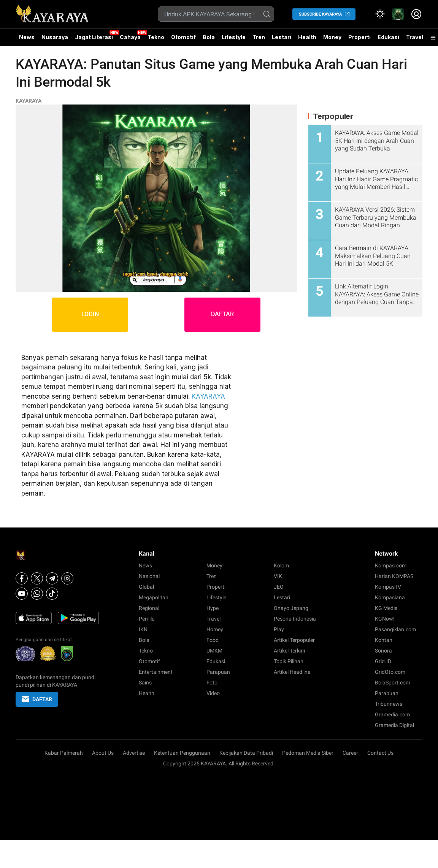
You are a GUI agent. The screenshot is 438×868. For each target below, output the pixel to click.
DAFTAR (222, 314)
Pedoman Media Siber (308, 753)
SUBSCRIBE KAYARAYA (320, 14)
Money (332, 37)
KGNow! (385, 619)
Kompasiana (390, 597)
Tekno (156, 37)
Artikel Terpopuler (294, 640)
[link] (398, 14)
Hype (213, 608)
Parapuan (218, 672)
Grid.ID (383, 661)
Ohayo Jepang (291, 608)
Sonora (383, 651)
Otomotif (183, 37)
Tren (259, 37)
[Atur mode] (380, 14)
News (27, 37)
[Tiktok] (52, 594)
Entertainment (156, 672)
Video (213, 693)
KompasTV (388, 587)
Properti (359, 37)
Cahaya (130, 37)
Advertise (134, 753)
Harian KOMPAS (394, 576)
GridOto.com (390, 672)
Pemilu (147, 619)
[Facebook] (22, 578)
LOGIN (90, 314)
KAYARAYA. (214, 763)
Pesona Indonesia (295, 619)
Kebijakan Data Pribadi (246, 753)
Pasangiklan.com (395, 629)
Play (279, 629)
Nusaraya (55, 37)
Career (350, 753)
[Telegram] (52, 578)
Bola (209, 37)
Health (307, 37)
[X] (37, 578)
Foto (212, 683)
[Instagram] (67, 578)
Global (146, 587)
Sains (145, 683)
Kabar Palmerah (64, 753)
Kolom (281, 565)
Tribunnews (389, 704)
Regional (149, 608)
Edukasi (388, 37)
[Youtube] (22, 594)
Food (213, 640)
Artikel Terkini (289, 651)
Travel (415, 37)
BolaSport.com (393, 683)
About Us (103, 753)
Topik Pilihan (289, 661)
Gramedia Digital (394, 725)
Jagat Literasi (94, 37)
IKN (143, 629)
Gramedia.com (392, 714)
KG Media (386, 608)
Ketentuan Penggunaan (182, 753)
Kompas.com (391, 565)
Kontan (384, 640)
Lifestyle (234, 37)
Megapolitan (154, 597)
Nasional (149, 576)
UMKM (214, 651)
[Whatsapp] (37, 594)
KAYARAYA (29, 101)
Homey (215, 629)
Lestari (282, 40)
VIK (278, 576)
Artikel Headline (292, 672)
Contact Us (380, 753)
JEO (279, 587)
